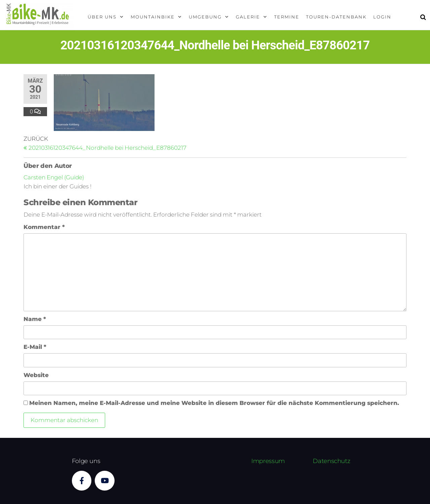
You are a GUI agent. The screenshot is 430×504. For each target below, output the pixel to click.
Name (35, 319)
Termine (287, 17)
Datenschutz (331, 461)
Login (382, 17)
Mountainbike (153, 17)
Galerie (248, 17)
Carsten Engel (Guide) (54, 177)
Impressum (268, 461)
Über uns (102, 17)
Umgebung (205, 17)
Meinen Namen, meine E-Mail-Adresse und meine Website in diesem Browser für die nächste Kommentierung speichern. (214, 403)
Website (36, 375)
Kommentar (44, 227)
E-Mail (35, 347)
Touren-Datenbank (336, 17)
